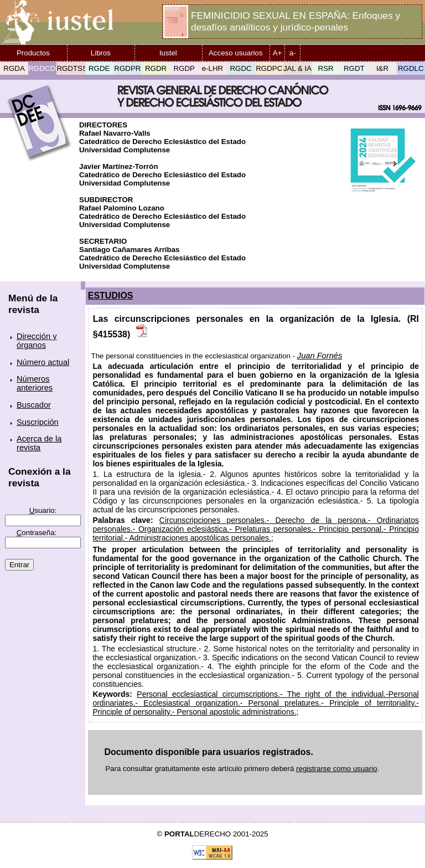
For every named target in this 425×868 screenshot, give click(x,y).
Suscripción (38, 422)
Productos (33, 53)
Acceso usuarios (236, 53)
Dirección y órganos (37, 341)
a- (293, 53)
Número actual (43, 362)
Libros (101, 53)
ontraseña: (37, 533)
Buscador (34, 405)
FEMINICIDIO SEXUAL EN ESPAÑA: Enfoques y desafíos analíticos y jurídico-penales (296, 21)
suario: (43, 510)
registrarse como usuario (337, 769)
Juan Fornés (320, 356)
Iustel (168, 53)
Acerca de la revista (39, 443)
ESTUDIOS (111, 296)
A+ (278, 53)
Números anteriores (35, 383)
